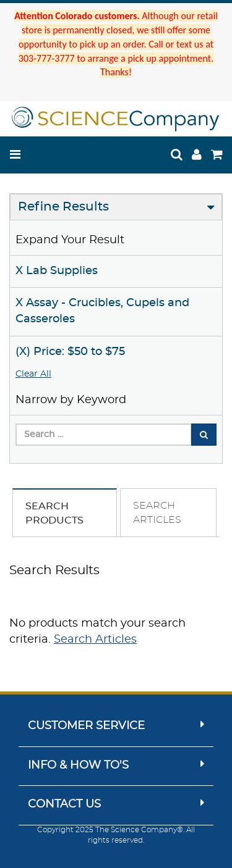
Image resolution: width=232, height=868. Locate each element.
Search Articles (95, 640)
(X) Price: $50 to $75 (70, 352)
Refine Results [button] (63, 207)
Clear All (33, 374)
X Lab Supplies (57, 271)
